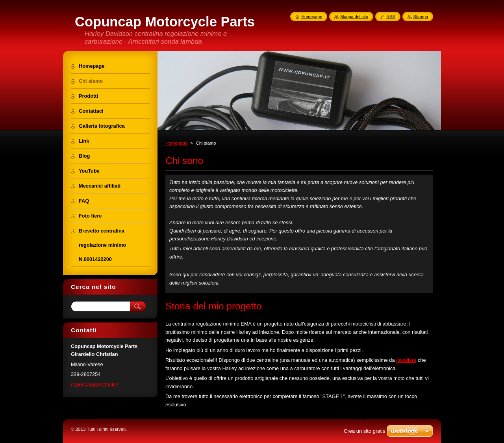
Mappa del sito (354, 17)
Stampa (421, 17)
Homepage (176, 143)
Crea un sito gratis (365, 431)
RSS (391, 17)
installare (406, 360)
